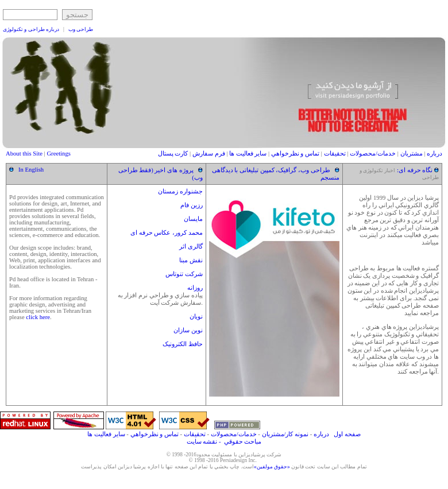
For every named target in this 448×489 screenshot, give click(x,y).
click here (38, 317)
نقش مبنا (191, 260)
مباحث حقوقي (243, 442)
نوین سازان (188, 330)
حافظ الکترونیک (183, 344)
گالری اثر (191, 247)
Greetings (58, 154)
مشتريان (412, 154)
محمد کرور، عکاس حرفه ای (167, 233)
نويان (196, 317)
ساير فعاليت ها (248, 154)
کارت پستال (173, 154)
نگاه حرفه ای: (416, 170)
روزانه (195, 288)
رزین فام (192, 205)
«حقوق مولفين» (272, 467)
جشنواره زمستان (180, 191)
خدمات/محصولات (373, 154)
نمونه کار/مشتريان (285, 434)
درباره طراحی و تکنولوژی (31, 29)
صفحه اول (346, 434)
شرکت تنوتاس (184, 274)
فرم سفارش (209, 154)
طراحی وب (81, 29)
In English (31, 170)
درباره (434, 154)
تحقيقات (335, 154)
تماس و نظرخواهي (295, 154)
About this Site (25, 154)
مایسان (193, 219)
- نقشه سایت (204, 442)
